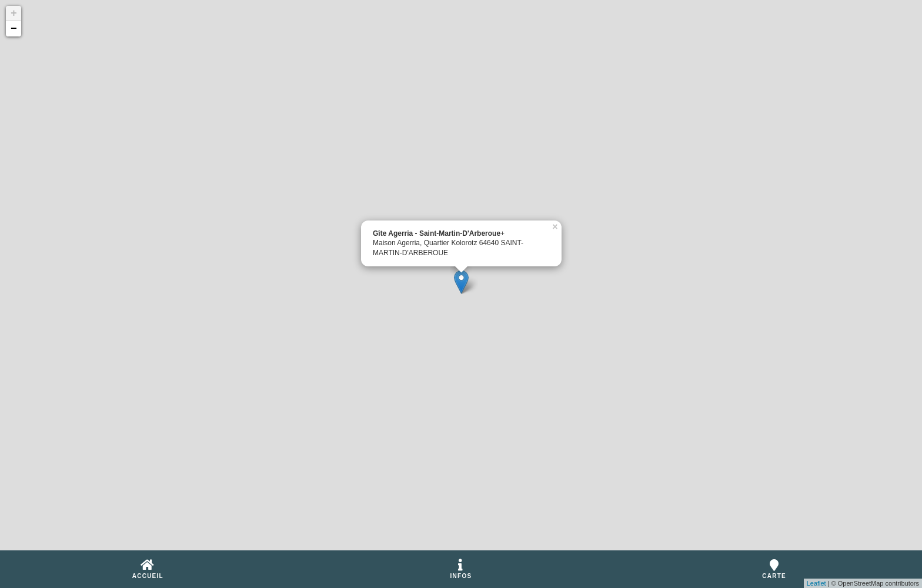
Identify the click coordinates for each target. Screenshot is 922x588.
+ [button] (14, 14)
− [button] (14, 29)
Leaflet (816, 583)
